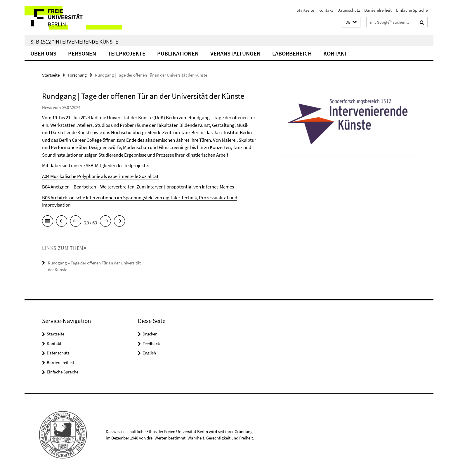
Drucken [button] (150, 334)
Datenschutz (349, 10)
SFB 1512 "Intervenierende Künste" (76, 41)
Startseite (305, 10)
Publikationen (178, 53)
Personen (82, 53)
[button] (351, 22)
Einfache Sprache (412, 10)
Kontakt (326, 10)
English (149, 353)
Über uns (43, 53)
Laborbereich (292, 53)
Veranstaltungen (235, 53)
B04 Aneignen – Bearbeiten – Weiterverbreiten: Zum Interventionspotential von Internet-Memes (138, 187)
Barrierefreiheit (378, 10)
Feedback (151, 343)
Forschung (77, 75)
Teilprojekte (127, 53)
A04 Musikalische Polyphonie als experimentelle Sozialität (100, 176)
